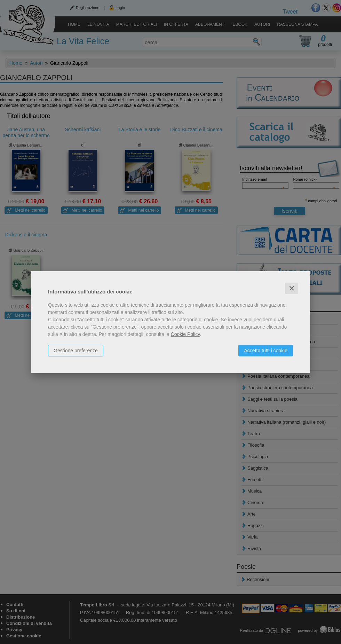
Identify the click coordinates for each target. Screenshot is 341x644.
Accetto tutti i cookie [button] (266, 350)
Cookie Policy (185, 334)
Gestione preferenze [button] (76, 350)
